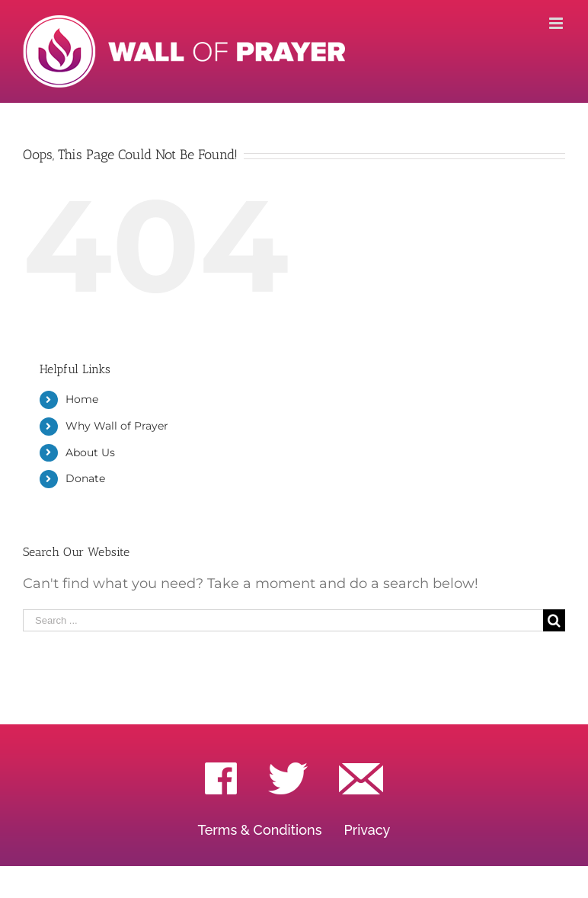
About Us (90, 452)
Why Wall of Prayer (117, 426)
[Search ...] (283, 620)
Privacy (367, 830)
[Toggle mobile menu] (557, 23)
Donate (85, 478)
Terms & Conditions (260, 830)
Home (82, 399)
